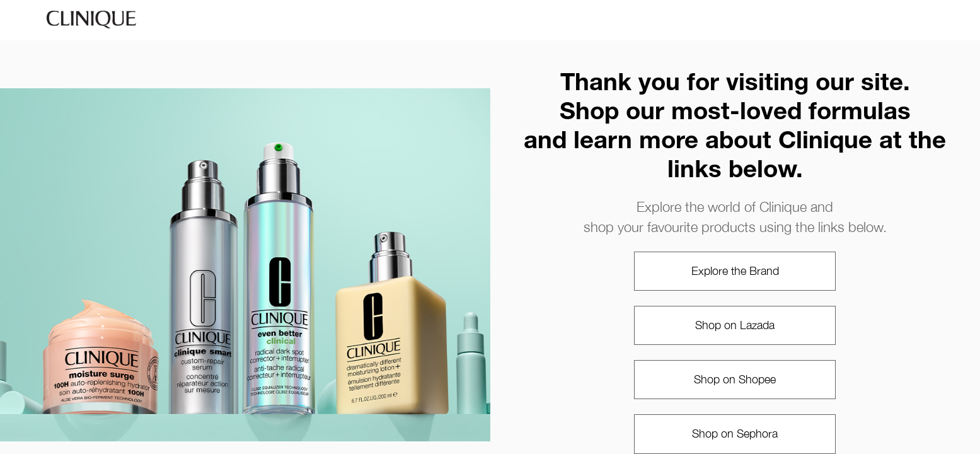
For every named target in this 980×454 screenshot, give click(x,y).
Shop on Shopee (735, 379)
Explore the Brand (735, 271)
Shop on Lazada (735, 325)
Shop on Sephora (735, 434)
